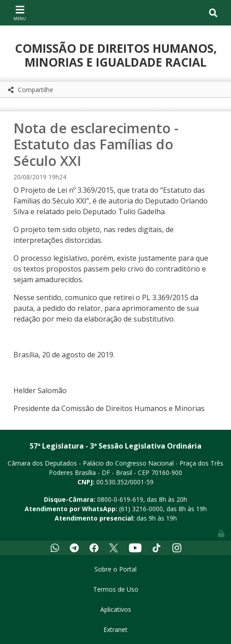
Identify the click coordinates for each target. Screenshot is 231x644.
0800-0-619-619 (120, 499)
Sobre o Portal (115, 569)
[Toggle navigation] (20, 13)
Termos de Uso (116, 589)
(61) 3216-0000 (141, 509)
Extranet (115, 629)
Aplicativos (116, 609)
